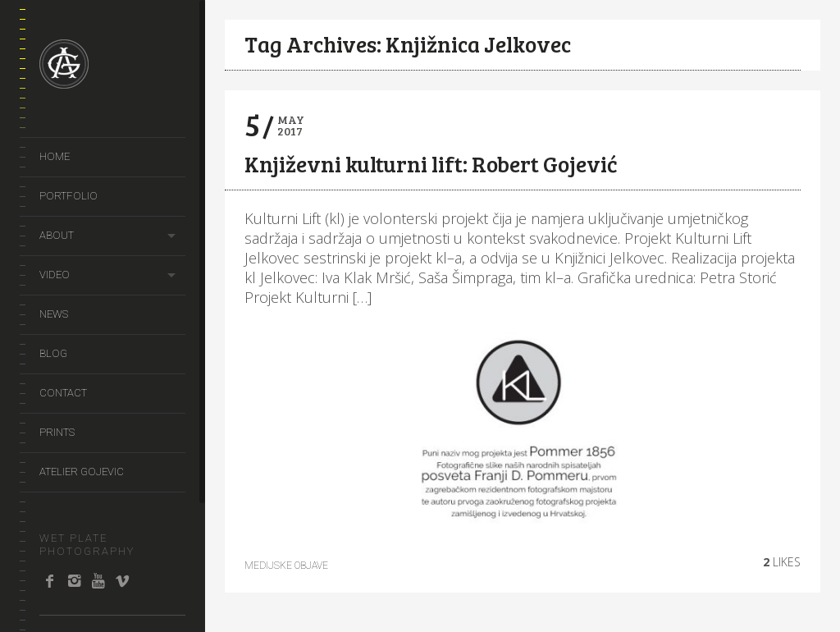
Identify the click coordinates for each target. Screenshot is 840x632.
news (54, 314)
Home (55, 156)
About (57, 235)
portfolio (68, 196)
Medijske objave (286, 566)
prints (57, 432)
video (55, 275)
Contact (63, 393)
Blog (53, 353)
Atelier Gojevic (82, 472)
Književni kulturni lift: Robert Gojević (431, 164)
